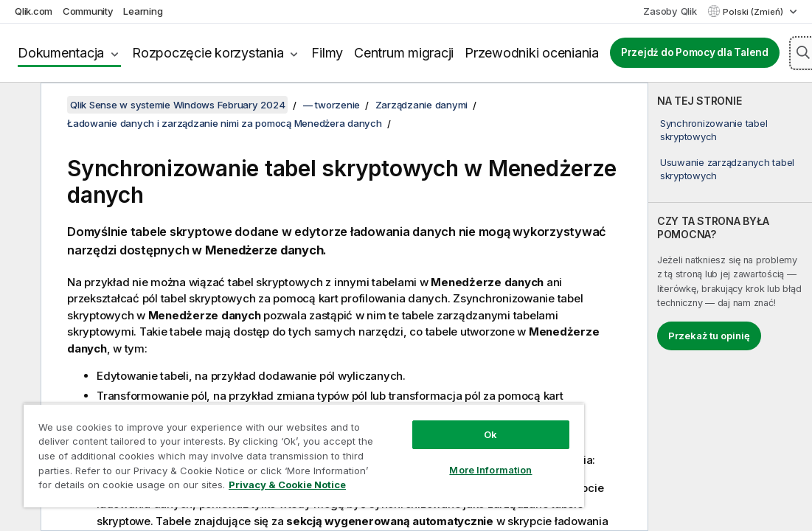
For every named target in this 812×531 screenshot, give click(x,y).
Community (88, 11)
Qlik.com (34, 11)
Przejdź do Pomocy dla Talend (695, 52)
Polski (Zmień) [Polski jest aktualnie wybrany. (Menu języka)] (754, 12)
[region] (304, 455)
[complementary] (730, 307)
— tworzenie (332, 105)
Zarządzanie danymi (422, 105)
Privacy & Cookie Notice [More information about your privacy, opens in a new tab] (287, 485)
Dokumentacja (61, 53)
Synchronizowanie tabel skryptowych (714, 130)
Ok (490, 434)
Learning (143, 11)
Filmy (327, 53)
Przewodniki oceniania (532, 53)
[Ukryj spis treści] (18, 105)
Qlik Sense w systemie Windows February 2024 (177, 105)
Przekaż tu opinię (709, 336)
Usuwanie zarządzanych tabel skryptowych (727, 169)
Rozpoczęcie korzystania (208, 53)
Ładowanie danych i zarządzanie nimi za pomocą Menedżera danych (225, 123)
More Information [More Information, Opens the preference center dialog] (490, 470)
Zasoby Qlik (670, 11)
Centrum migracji (404, 53)
